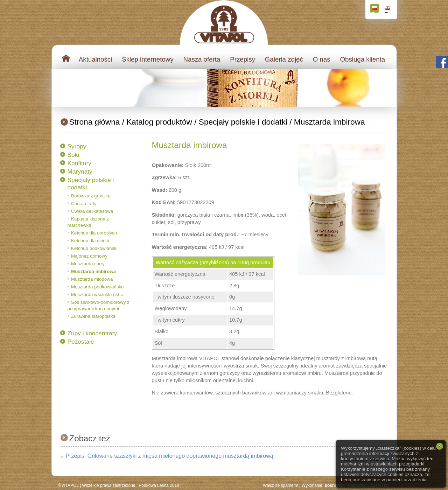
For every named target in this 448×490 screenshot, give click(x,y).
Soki (73, 155)
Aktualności (95, 59)
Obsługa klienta (363, 59)
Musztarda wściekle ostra (97, 295)
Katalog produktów (159, 122)
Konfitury (79, 163)
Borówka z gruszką (91, 196)
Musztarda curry (88, 264)
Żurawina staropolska (93, 316)
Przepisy (243, 59)
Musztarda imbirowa (330, 122)
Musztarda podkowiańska (97, 287)
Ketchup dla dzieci (90, 241)
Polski (375, 9)
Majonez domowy (89, 256)
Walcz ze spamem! (281, 485)
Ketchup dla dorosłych (94, 233)
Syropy (77, 146)
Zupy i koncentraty (92, 333)
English (388, 9)
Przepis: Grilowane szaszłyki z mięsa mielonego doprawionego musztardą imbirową (170, 456)
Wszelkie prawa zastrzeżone (108, 485)
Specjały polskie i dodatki (243, 122)
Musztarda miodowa (92, 279)
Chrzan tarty (84, 204)
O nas (322, 59)
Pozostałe (81, 342)
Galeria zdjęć (284, 59)
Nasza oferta (202, 59)
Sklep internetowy (148, 59)
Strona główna (95, 122)
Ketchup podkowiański (94, 248)
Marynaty (80, 171)
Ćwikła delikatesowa (92, 211)
